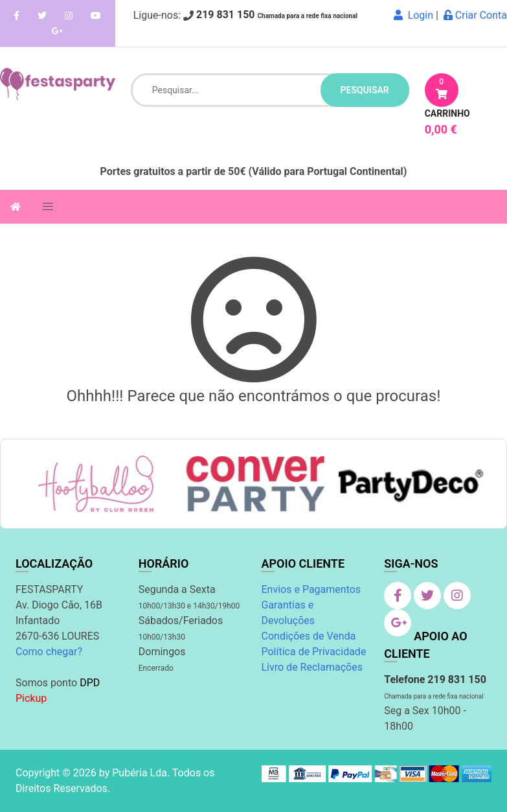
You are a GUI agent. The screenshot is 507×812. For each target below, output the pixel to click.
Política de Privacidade (314, 652)
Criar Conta (475, 15)
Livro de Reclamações (312, 667)
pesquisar (365, 90)
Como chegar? (49, 652)
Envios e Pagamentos (311, 589)
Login (413, 15)
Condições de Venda (309, 636)
